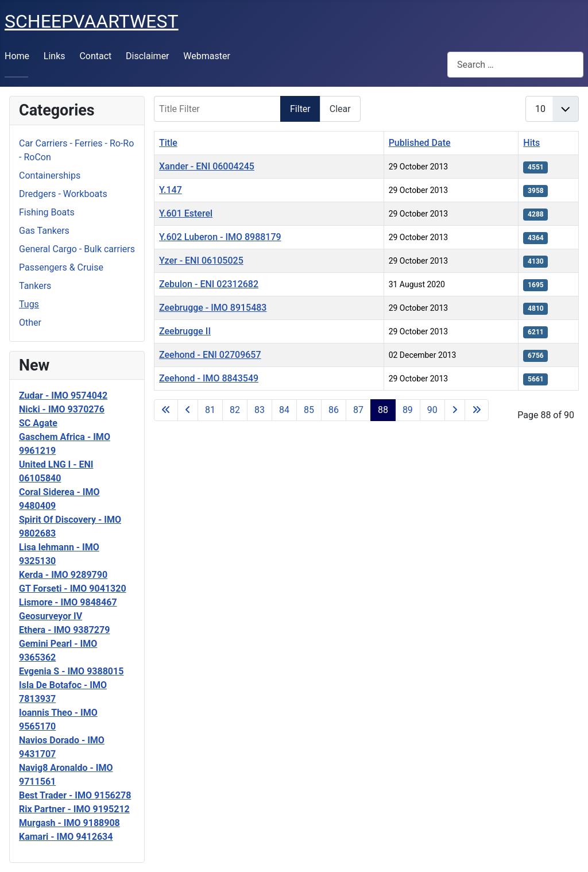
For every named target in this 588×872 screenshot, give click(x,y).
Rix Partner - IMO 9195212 (74, 809)
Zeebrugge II (185, 331)
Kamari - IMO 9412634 (66, 837)
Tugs (29, 304)
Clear (340, 109)
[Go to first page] (166, 410)
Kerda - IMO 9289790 (63, 575)
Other (30, 323)
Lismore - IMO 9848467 (68, 602)
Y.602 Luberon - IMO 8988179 (220, 237)
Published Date (420, 143)
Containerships (50, 175)
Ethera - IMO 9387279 (64, 630)
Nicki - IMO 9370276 (62, 409)
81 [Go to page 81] (210, 410)
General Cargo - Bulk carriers (77, 249)
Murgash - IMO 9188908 (69, 823)
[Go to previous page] (188, 410)
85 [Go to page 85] (309, 410)
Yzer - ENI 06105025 (201, 261)
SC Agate (38, 423)
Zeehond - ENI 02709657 (210, 355)
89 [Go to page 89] (408, 410)
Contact (95, 56)
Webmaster (207, 56)
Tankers (35, 286)
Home (17, 56)
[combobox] (515, 65)
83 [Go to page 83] (260, 410)
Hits (531, 143)
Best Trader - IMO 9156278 (75, 795)
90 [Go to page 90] (432, 410)
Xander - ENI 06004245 (207, 166)
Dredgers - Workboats (63, 194)
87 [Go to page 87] (358, 410)
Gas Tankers (44, 231)
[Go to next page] (455, 410)
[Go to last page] (477, 410)
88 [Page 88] (383, 410)
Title (168, 143)
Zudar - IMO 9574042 (63, 396)
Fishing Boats (47, 212)
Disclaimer (147, 56)
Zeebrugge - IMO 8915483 (213, 308)
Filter (300, 109)
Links (55, 56)
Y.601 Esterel (186, 213)
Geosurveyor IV (51, 616)
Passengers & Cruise (61, 267)
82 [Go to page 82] (235, 410)
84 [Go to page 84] (284, 410)
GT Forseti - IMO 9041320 (73, 589)
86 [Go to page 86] (334, 410)
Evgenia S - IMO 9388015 (71, 671)
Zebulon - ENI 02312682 (209, 284)
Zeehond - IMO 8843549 (209, 378)
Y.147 (171, 190)
